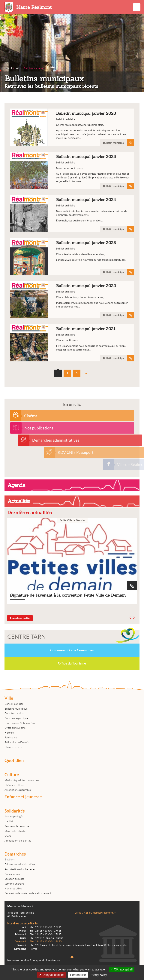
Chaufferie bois (13, 747)
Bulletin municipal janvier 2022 (72, 325)
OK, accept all (122, 969)
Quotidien (14, 760)
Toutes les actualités (20, 618)
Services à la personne (17, 826)
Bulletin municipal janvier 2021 (72, 368)
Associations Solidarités (18, 840)
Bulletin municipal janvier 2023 (72, 282)
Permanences (12, 874)
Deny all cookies (52, 975)
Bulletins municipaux (16, 709)
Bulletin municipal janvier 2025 (72, 196)
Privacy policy (98, 975)
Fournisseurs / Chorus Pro (20, 723)
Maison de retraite (15, 831)
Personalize (78, 975)
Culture (12, 775)
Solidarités (15, 811)
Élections (10, 859)
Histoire (9, 733)
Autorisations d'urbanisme (19, 869)
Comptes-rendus (14, 713)
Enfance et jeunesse (23, 797)
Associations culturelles (18, 790)
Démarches (15, 854)
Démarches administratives (20, 864)
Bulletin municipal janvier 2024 (72, 239)
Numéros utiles (13, 888)
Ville (9, 698)
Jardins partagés (14, 816)
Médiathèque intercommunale (22, 780)
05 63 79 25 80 (83, 913)
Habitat (9, 821)
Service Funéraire (14, 884)
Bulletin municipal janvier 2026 (72, 127)
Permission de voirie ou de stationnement (28, 893)
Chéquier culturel (14, 785)
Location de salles (14, 879)
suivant (86, 373)
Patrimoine (11, 737)
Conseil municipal (14, 704)
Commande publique (16, 718)
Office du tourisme (15, 728)
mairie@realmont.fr (104, 913)
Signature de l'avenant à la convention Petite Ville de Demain (72, 561)
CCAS (8, 836)
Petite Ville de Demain (17, 742)
